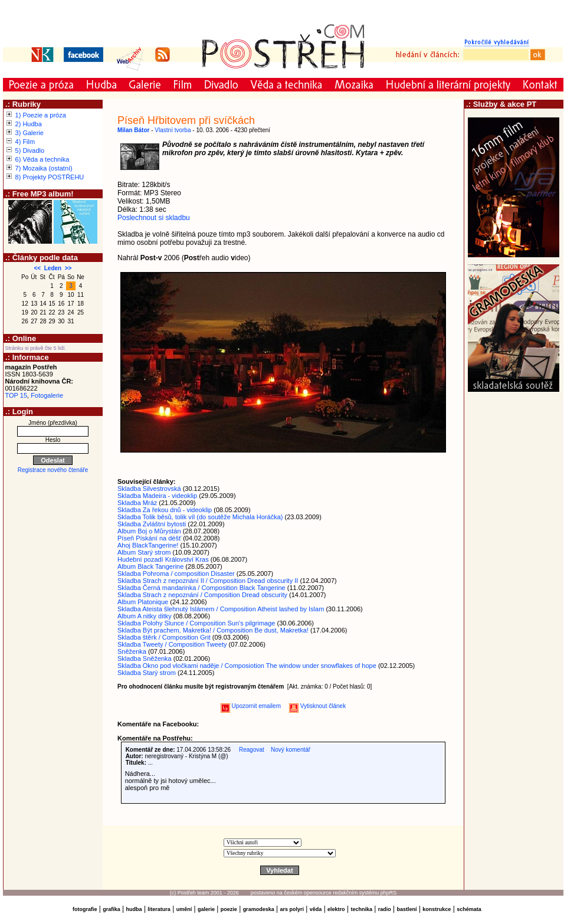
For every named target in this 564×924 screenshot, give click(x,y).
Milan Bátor (133, 130)
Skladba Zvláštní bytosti (152, 524)
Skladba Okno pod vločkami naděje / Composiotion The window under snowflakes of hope (247, 666)
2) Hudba (29, 124)
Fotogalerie (47, 395)
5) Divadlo (30, 150)
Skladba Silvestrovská (149, 489)
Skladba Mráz (137, 503)
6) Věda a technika (42, 159)
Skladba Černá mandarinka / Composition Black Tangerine (201, 588)
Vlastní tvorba (173, 130)
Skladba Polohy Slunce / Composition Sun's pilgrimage (196, 623)
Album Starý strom (144, 552)
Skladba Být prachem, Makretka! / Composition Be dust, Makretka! (213, 630)
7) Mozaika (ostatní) (44, 168)
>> (68, 268)
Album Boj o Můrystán (149, 531)
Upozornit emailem (251, 706)
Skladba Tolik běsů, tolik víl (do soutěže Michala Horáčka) (200, 517)
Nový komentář (291, 750)
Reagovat (252, 750)
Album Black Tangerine (150, 566)
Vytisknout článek (317, 706)
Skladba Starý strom (147, 673)
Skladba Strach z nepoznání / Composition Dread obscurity (202, 595)
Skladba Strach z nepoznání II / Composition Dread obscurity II (208, 581)
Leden (53, 268)
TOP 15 (17, 395)
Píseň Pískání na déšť (149, 538)
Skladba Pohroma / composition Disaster (176, 574)
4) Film (25, 142)
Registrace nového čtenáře (53, 470)
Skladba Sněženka (145, 658)
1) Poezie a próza (41, 115)
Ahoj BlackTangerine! (148, 545)
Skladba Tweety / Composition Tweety (172, 644)
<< (38, 268)
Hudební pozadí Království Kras (163, 559)
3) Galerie (29, 133)
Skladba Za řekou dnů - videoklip (165, 510)
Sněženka (132, 651)
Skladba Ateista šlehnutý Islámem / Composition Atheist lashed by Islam (221, 609)
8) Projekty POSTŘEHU (50, 177)
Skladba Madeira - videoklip (157, 496)
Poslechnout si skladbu (154, 218)
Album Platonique (143, 602)
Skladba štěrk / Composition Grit (164, 637)
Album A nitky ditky (145, 616)
